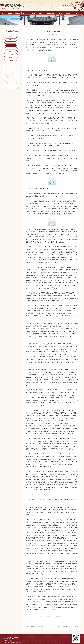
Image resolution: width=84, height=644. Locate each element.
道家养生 (11, 43)
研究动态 (11, 54)
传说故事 (11, 57)
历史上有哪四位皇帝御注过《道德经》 (37, 626)
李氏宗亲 (33, 13)
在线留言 (68, 13)
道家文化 (11, 37)
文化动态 (10, 13)
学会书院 (11, 60)
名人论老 (11, 48)
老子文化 (11, 45)
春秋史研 (11, 51)
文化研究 (18, 13)
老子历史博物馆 (51, 13)
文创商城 (60, 13)
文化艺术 (25, 13)
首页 (3, 13)
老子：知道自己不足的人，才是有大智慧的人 (69, 626)
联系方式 (76, 13)
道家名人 (11, 40)
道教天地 (41, 13)
